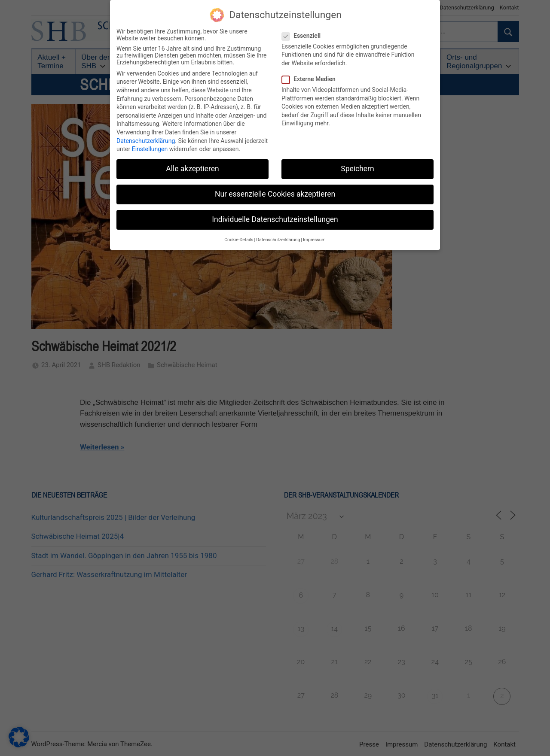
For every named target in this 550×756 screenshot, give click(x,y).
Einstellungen (150, 149)
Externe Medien (311, 79)
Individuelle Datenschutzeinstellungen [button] (275, 219)
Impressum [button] (314, 239)
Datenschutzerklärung (146, 140)
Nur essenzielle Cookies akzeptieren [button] (275, 194)
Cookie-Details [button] (239, 239)
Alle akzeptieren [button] (192, 168)
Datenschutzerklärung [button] (278, 239)
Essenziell (304, 35)
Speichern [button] (357, 168)
